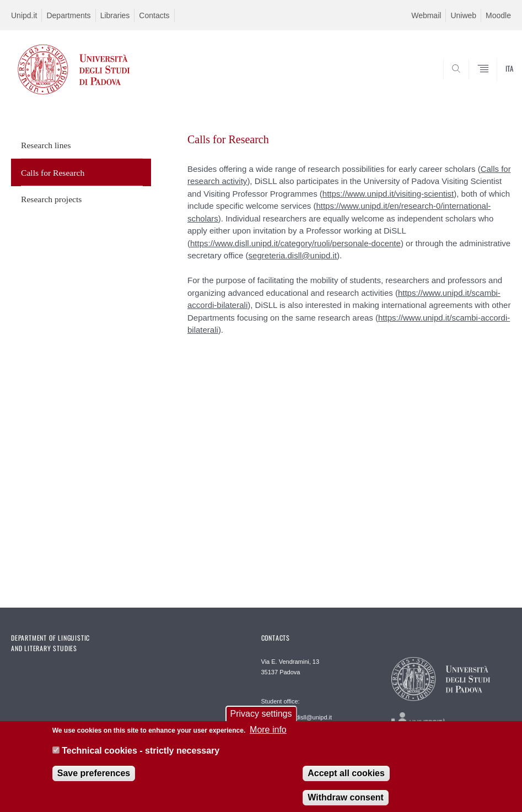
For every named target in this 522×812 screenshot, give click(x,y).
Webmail (426, 15)
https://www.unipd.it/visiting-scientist (388, 194)
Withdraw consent (346, 803)
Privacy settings (261, 719)
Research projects (51, 199)
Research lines (46, 145)
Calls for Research (53, 173)
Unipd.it (24, 15)
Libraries (115, 15)
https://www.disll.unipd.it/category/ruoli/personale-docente (295, 243)
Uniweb (463, 15)
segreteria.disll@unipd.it (293, 255)
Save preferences (94, 779)
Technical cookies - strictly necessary (141, 757)
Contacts (154, 15)
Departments (68, 15)
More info (268, 735)
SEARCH (477, 82)
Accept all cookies (346, 779)
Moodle (498, 15)
